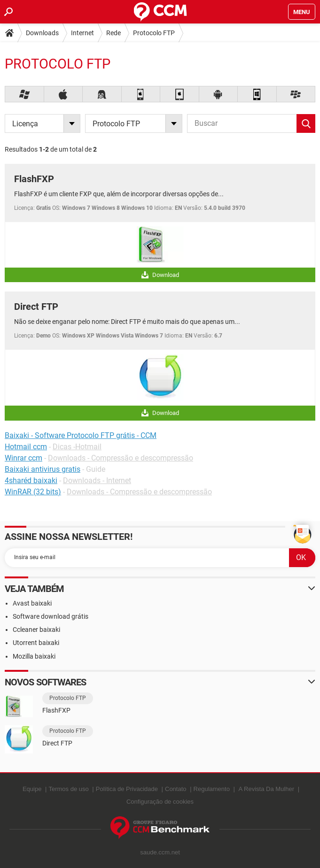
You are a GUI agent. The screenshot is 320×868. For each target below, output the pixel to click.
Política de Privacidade (127, 789)
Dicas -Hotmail (77, 447)
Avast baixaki (32, 603)
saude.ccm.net (160, 852)
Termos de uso (68, 789)
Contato (176, 789)
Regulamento (212, 789)
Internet (82, 33)
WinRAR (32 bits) (33, 492)
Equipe (32, 789)
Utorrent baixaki (36, 643)
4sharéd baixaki (31, 480)
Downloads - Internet (97, 480)
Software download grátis (51, 616)
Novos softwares (46, 682)
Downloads (42, 33)
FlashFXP (34, 179)
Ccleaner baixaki (36, 630)
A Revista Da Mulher (267, 789)
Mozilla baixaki (34, 656)
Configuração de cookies (160, 802)
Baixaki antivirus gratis (43, 469)
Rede (113, 33)
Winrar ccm (23, 458)
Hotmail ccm (26, 447)
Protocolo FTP (154, 33)
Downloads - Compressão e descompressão (121, 458)
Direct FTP (36, 307)
